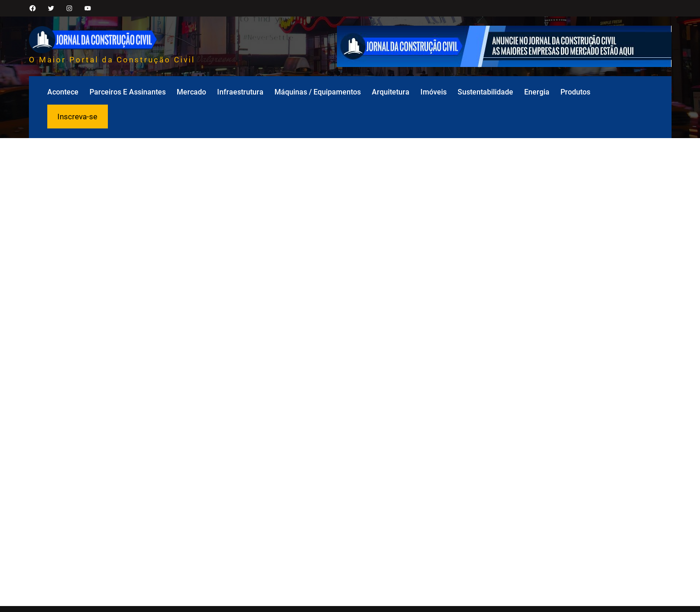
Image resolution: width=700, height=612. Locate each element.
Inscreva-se (77, 117)
